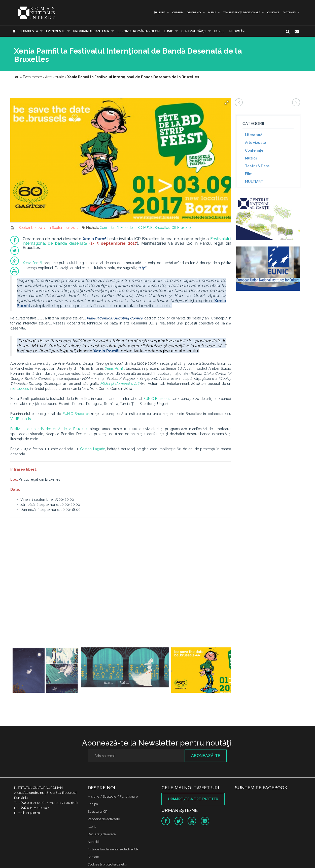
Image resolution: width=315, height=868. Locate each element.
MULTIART (254, 182)
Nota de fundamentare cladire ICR (113, 849)
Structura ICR (98, 812)
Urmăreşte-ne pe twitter (193, 799)
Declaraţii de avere (102, 834)
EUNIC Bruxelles (156, 228)
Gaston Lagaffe (93, 449)
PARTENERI (289, 12)
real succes (20, 389)
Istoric (92, 827)
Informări (237, 31)
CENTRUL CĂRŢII (194, 31)
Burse (219, 31)
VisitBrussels (21, 419)
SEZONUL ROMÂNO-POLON (139, 31)
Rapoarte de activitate (104, 819)
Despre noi (194, 12)
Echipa (93, 804)
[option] (45, 671)
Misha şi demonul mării (120, 384)
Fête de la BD (131, 228)
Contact (273, 12)
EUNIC (169, 31)
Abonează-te (206, 756)
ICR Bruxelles (182, 228)
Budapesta (29, 31)
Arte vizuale (255, 143)
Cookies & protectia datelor (107, 864)
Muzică (251, 158)
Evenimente (56, 31)
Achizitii (94, 842)
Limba (160, 12)
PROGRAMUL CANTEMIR (91, 31)
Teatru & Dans (257, 166)
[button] (227, 103)
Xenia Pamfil (110, 228)
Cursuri (178, 12)
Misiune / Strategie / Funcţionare (113, 796)
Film (249, 174)
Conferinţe (254, 150)
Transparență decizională (242, 12)
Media (212, 12)
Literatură (254, 135)
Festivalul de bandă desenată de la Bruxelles (49, 429)
